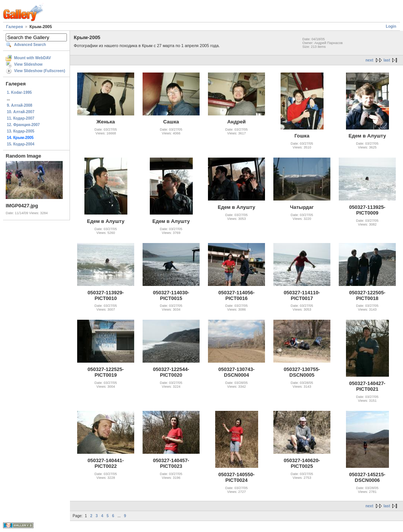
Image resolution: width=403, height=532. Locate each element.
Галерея (14, 27)
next (369, 60)
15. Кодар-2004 (21, 144)
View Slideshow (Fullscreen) (40, 71)
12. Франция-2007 (23, 125)
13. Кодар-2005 (21, 131)
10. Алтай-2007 (21, 112)
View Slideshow (28, 64)
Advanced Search (30, 45)
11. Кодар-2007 (21, 118)
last (387, 60)
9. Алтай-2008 (20, 105)
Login (391, 26)
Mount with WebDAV (33, 58)
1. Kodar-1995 (19, 92)
